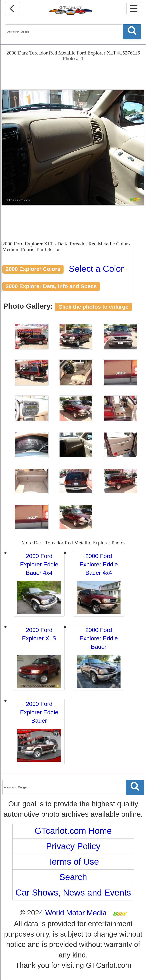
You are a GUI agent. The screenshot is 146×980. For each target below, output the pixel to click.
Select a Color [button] (98, 269)
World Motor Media (76, 913)
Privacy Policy (73, 846)
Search (73, 877)
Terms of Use (73, 862)
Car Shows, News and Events (73, 893)
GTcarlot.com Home (73, 831)
